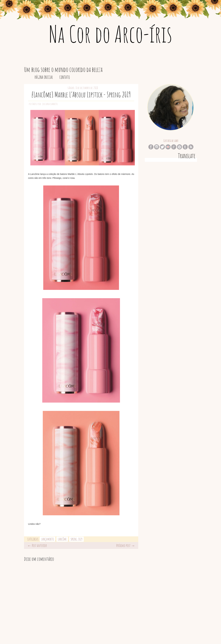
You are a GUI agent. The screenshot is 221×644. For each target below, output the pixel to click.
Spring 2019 (76, 539)
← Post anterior (37, 545)
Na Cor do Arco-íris (111, 34)
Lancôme (62, 539)
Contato (65, 77)
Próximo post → (126, 545)
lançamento (47, 539)
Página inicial (44, 77)
